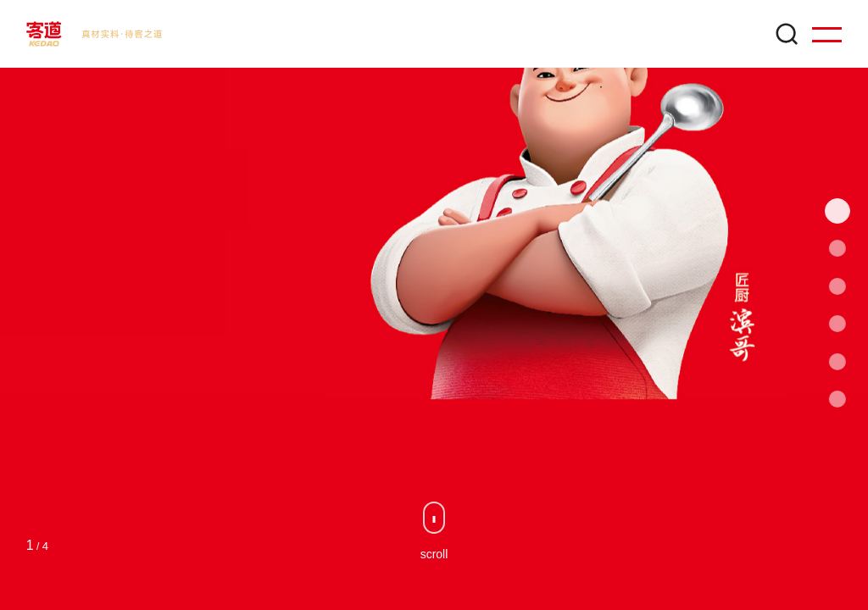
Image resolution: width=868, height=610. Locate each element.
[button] (843, 211)
